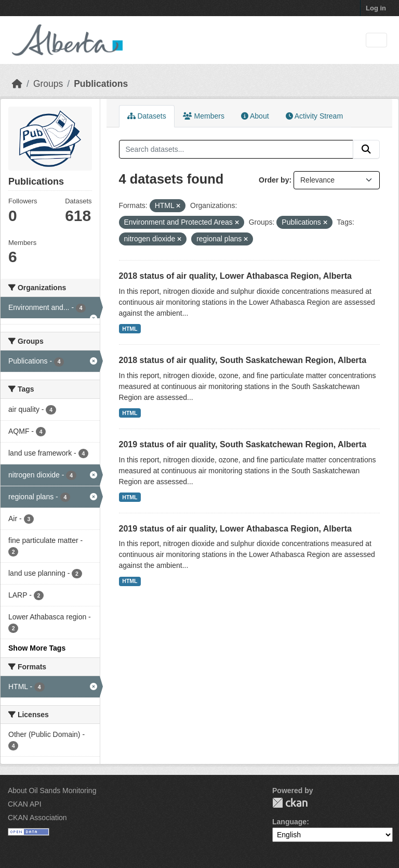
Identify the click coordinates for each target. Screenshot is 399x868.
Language (289, 822)
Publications (101, 84)
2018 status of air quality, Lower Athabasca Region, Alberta (235, 276)
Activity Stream (314, 116)
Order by (274, 180)
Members (204, 116)
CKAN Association (37, 818)
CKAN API (25, 804)
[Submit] (366, 149)
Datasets (147, 116)
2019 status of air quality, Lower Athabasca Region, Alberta (235, 529)
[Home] (17, 84)
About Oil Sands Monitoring (52, 791)
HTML (130, 329)
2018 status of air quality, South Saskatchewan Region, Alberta (243, 360)
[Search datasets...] (236, 149)
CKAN (290, 803)
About (255, 116)
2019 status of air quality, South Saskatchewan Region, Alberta (243, 444)
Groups (48, 84)
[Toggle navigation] (376, 40)
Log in (376, 8)
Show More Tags (37, 648)
